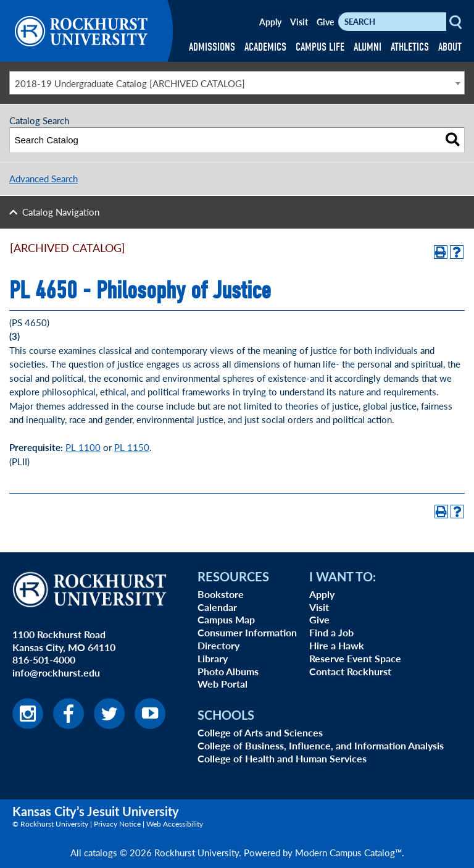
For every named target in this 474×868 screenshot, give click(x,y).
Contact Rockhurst (350, 671)
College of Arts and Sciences (260, 732)
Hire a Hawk (337, 645)
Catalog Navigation (61, 212)
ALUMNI (368, 47)
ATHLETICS (410, 47)
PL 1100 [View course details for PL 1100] (83, 447)
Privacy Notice (117, 824)
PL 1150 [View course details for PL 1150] (132, 447)
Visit (299, 22)
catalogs (101, 852)
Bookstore (221, 594)
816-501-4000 (44, 659)
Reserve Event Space (355, 658)
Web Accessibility (175, 824)
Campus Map (226, 619)
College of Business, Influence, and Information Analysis (321, 745)
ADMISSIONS (212, 47)
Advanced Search (44, 178)
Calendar (217, 607)
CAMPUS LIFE (320, 47)
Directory (218, 645)
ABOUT (450, 47)
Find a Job (331, 632)
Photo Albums (228, 671)
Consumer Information (247, 632)
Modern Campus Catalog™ (348, 852)
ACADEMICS (265, 47)
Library (213, 658)
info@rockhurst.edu (56, 672)
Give (325, 22)
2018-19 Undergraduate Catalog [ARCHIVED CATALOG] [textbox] (130, 83)
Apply (270, 22)
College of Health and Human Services (282, 758)
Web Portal (222, 684)
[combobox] (237, 83)
